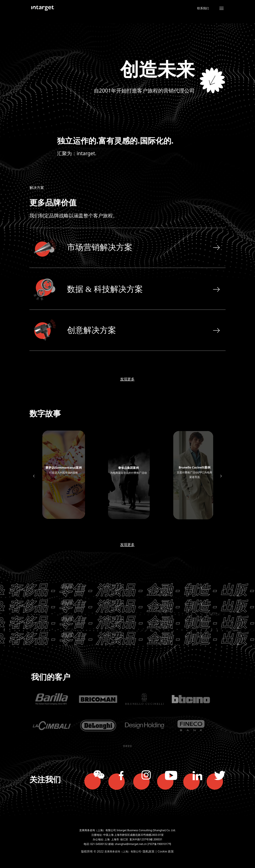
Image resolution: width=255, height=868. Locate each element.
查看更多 (127, 746)
